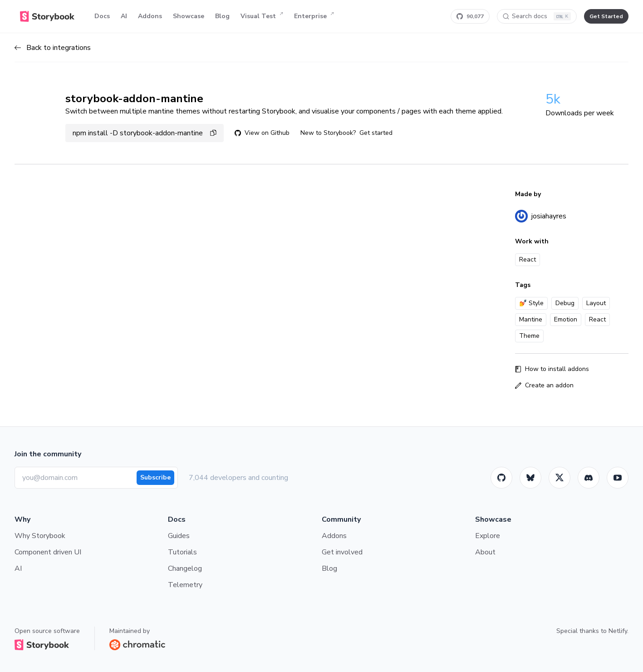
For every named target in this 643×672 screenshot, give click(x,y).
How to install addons (552, 369)
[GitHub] (501, 478)
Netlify (618, 631)
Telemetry (185, 585)
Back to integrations (53, 48)
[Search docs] (537, 16)
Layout (596, 303)
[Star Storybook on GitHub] (470, 16)
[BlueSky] (530, 478)
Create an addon (544, 385)
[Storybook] (589, 478)
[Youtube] (618, 478)
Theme (529, 336)
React (597, 319)
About (485, 552)
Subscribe (155, 477)
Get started (376, 133)
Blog (222, 16)
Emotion (566, 319)
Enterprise (314, 16)
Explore (488, 536)
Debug (565, 303)
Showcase (189, 16)
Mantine (531, 319)
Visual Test (262, 16)
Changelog (185, 568)
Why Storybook (40, 536)
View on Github (262, 133)
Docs (102, 16)
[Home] (47, 16)
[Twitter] (560, 478)
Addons (150, 16)
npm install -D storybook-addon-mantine (145, 133)
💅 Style (531, 303)
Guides (179, 536)
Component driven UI (48, 552)
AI (124, 16)
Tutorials (182, 552)
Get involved (342, 552)
